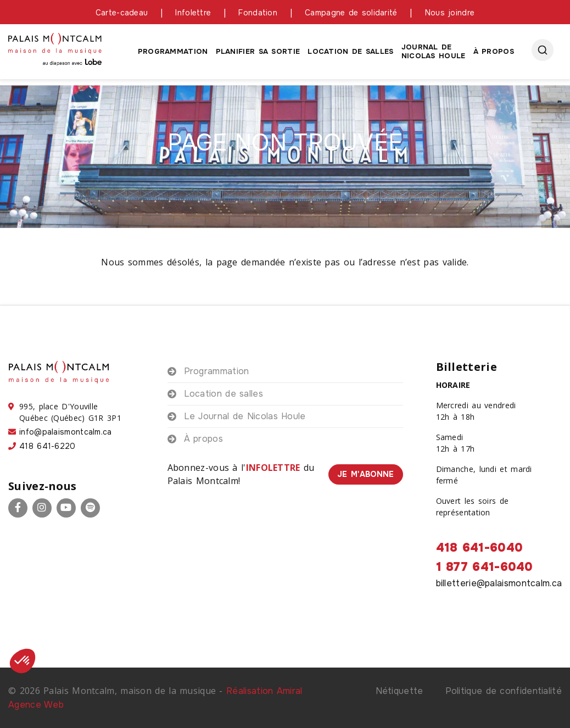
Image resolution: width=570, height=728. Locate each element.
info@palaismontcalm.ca (66, 432)
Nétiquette (399, 691)
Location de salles (350, 51)
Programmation (173, 51)
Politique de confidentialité (504, 691)
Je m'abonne (365, 474)
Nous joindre (450, 13)
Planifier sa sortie (258, 51)
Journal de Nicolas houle (434, 51)
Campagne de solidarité (351, 13)
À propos (494, 51)
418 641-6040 (480, 548)
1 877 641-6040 (485, 567)
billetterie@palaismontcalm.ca (499, 583)
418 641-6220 (47, 446)
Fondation (258, 13)
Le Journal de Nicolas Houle (245, 416)
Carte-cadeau (122, 13)
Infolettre (193, 13)
